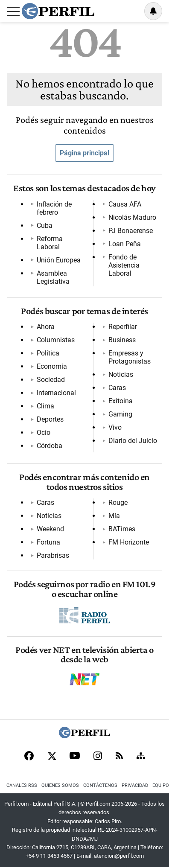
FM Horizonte (129, 542)
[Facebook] (29, 757)
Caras (117, 388)
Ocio (44, 433)
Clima (45, 406)
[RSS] (119, 756)
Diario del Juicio (133, 441)
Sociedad (51, 380)
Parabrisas (53, 555)
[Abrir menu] (13, 12)
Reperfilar (123, 327)
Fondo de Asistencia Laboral (124, 265)
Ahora (46, 327)
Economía (52, 366)
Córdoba (50, 446)
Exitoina (121, 401)
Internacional (56, 393)
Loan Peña (125, 244)
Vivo (115, 427)
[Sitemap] (141, 757)
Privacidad (135, 785)
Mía (114, 516)
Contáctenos (100, 785)
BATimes (122, 529)
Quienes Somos (60, 785)
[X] (52, 757)
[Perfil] (84, 736)
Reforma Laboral (50, 243)
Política (48, 353)
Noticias (121, 374)
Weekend (50, 529)
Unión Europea (59, 260)
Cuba (45, 226)
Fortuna (48, 542)
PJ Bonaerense (131, 231)
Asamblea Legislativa (53, 277)
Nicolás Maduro (132, 217)
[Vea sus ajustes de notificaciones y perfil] (153, 11)
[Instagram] (98, 757)
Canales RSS (22, 785)
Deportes (50, 419)
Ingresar (131, 11)
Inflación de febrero (54, 208)
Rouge (118, 502)
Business (122, 340)
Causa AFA (125, 204)
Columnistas (56, 340)
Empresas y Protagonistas (130, 357)
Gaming (120, 414)
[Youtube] (75, 756)
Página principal (84, 153)
